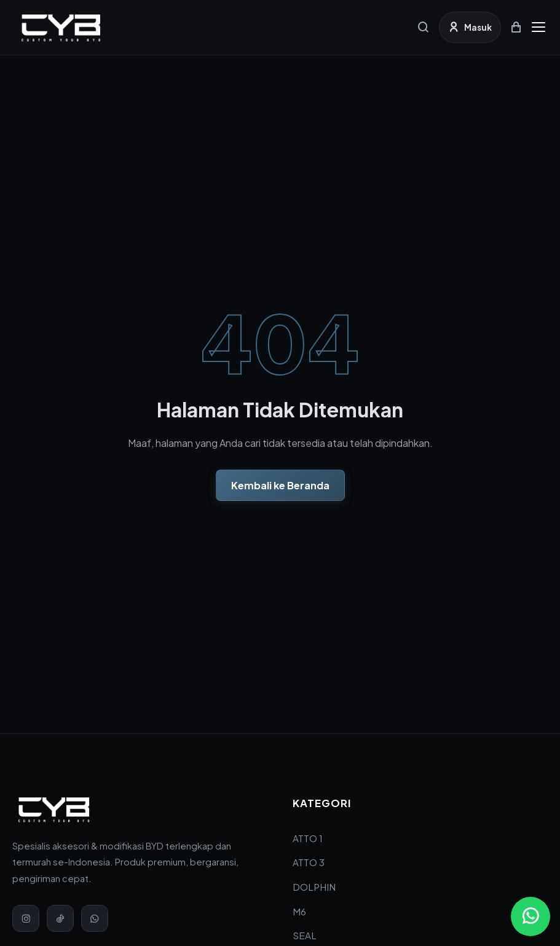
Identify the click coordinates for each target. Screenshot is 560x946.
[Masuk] (470, 27)
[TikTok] (60, 918)
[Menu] (538, 27)
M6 (299, 911)
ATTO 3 (309, 862)
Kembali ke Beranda (280, 485)
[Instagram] (26, 918)
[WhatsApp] (95, 918)
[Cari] (424, 27)
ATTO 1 (308, 838)
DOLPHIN (314, 887)
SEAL (305, 935)
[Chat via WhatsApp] (530, 916)
